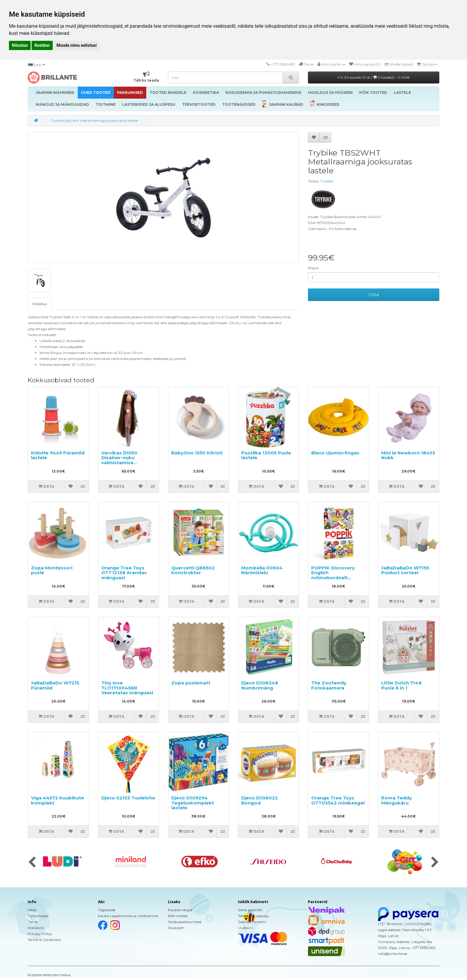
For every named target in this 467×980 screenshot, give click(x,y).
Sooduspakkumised (185, 922)
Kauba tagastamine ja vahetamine (128, 916)
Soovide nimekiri (252, 922)
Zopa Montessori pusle (52, 570)
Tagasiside (107, 910)
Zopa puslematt (191, 683)
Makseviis (36, 928)
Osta (374, 295)
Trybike (327, 181)
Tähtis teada (38, 916)
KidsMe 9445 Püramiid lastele (58, 455)
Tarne (33, 922)
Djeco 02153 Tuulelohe (128, 798)
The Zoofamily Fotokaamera (329, 685)
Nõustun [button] (20, 45)
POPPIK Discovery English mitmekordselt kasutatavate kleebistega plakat (334, 578)
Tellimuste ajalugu (254, 916)
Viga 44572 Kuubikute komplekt (57, 800)
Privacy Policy (40, 934)
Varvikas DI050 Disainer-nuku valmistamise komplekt (119, 460)
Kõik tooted (178, 916)
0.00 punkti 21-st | (374, 77)
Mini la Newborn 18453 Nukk (408, 455)
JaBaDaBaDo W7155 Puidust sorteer (405, 570)
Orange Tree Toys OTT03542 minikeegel (338, 800)
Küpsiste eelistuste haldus (49, 975)
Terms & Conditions (44, 940)
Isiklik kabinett (250, 910)
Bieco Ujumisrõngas (335, 453)
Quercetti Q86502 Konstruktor (193, 570)
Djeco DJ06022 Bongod (260, 800)
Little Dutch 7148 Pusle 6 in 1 (401, 685)
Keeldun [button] (42, 45)
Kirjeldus (40, 304)
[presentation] (32, 863)
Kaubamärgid (180, 910)
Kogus (313, 268)
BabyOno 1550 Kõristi (197, 453)
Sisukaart (176, 928)
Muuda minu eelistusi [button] (76, 45)
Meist (32, 910)
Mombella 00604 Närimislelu (262, 570)
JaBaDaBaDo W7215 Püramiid (55, 685)
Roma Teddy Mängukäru (397, 800)
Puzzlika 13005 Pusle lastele (266, 455)
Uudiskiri (245, 928)
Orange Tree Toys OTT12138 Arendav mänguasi (124, 573)
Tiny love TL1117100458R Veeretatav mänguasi (127, 688)
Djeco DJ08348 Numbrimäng (260, 685)
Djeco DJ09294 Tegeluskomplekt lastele (193, 803)
